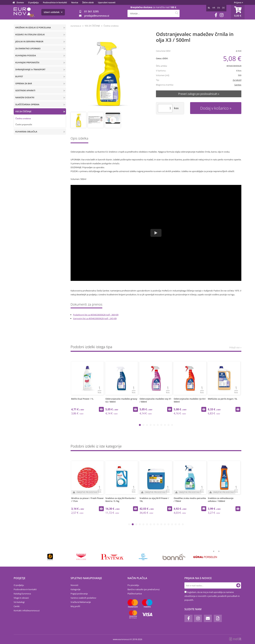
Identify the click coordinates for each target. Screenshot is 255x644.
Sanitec (238, 85)
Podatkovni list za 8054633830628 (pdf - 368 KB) (96, 315)
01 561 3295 (91, 11)
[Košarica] (238, 12)
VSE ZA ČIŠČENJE (23, 111)
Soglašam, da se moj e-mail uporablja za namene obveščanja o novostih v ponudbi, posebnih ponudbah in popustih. (212, 596)
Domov (20, 2)
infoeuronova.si (31, 610)
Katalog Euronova (22, 594)
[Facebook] (216, 15)
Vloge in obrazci (21, 598)
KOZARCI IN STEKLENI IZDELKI (30, 34)
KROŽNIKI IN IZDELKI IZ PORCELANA (33, 27)
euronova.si (76, 26)
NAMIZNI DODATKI (25, 97)
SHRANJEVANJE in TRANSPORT (30, 69)
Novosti (74, 585)
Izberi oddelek (53, 12)
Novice (75, 2)
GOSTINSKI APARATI (25, 90)
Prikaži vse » (235, 347)
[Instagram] (222, 15)
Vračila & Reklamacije (81, 602)
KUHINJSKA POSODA (26, 55)
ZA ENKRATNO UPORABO (28, 48)
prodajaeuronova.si (97, 16)
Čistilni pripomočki (24, 124)
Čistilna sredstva (23, 118)
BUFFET (19, 76)
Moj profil (75, 606)
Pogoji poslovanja (79, 594)
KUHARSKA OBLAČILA (26, 132)
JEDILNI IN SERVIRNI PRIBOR (29, 41)
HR (214, 8)
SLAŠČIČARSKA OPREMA (27, 104)
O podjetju (33, 2)
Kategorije (75, 589)
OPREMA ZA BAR (24, 83)
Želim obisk (88, 2)
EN (219, 8)
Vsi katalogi (19, 602)
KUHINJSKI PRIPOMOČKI (27, 62)
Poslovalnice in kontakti (55, 2)
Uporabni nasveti (107, 2)
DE (223, 8)
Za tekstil (237, 80)
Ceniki (17, 606)
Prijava (238, 2)
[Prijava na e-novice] (238, 585)
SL (209, 8)
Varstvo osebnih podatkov (83, 598)
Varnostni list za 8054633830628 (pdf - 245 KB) (95, 318)
